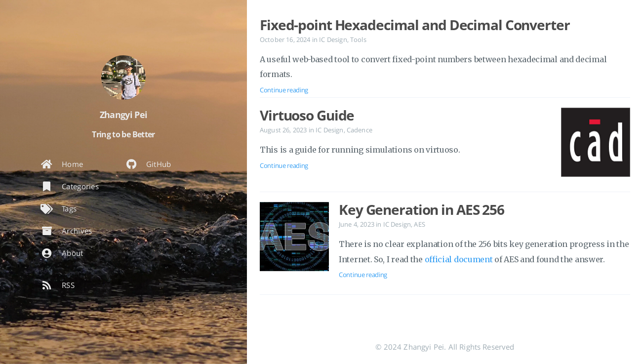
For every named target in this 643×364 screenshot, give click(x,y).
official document (459, 259)
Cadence (360, 130)
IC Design (333, 40)
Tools (358, 40)
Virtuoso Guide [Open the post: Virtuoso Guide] (307, 115)
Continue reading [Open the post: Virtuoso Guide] (284, 165)
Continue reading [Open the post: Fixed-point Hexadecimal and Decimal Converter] (284, 90)
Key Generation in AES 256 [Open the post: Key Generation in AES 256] (422, 209)
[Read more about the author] (123, 78)
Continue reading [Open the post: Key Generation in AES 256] (363, 275)
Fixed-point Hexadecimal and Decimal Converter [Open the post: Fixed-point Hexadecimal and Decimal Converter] (415, 25)
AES (419, 224)
